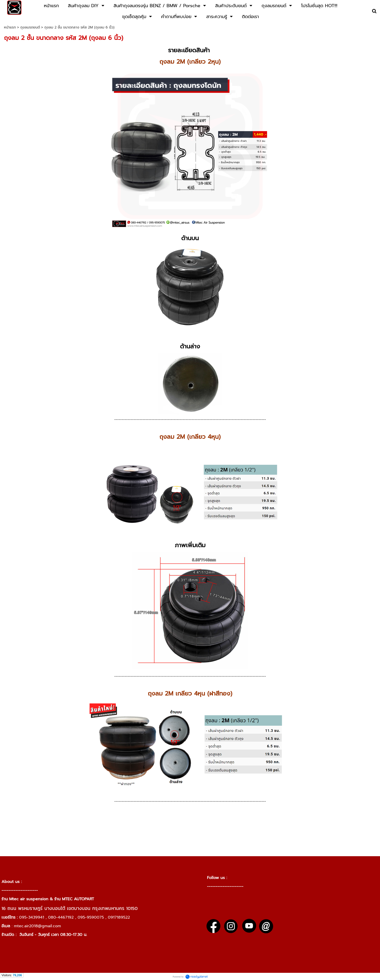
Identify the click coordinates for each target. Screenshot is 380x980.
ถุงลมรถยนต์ (30, 27)
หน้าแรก (10, 27)
